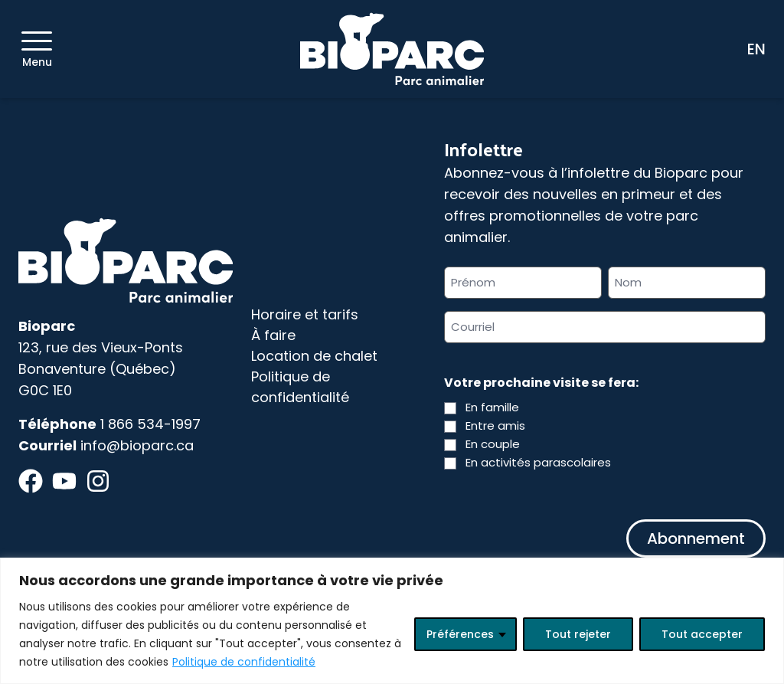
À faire (273, 335)
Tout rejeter (578, 634)
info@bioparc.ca (137, 445)
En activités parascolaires (538, 462)
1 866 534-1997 (150, 424)
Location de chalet (314, 356)
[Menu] (37, 41)
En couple (493, 444)
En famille (492, 407)
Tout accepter (702, 634)
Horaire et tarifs (305, 314)
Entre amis (495, 425)
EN (756, 49)
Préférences (460, 634)
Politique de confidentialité (244, 662)
